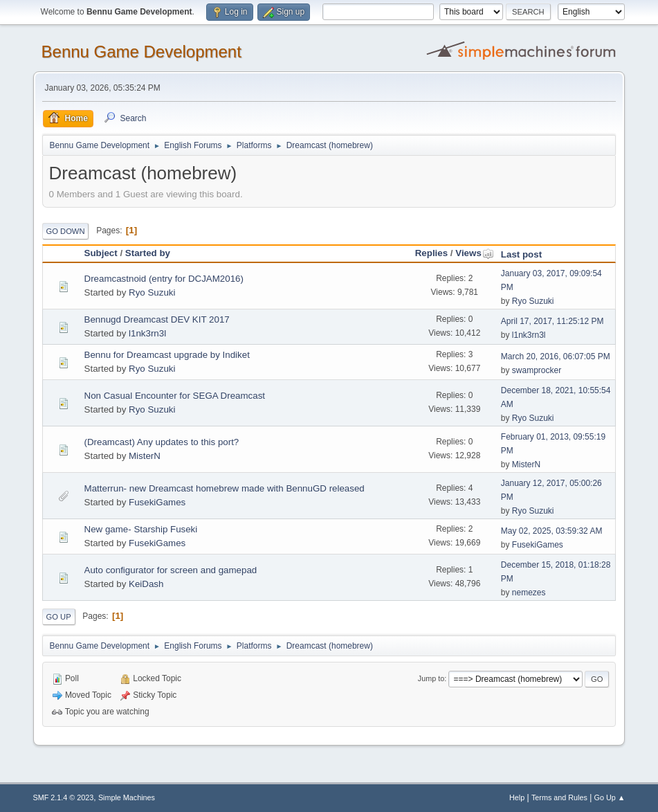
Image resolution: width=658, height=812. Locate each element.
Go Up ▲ (610, 797)
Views (475, 253)
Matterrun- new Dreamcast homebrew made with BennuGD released (225, 488)
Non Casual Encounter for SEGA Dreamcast (175, 396)
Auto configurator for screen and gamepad (171, 570)
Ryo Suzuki (152, 292)
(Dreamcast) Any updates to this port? (162, 442)
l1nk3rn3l (147, 333)
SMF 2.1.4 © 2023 (64, 797)
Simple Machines (127, 797)
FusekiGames (157, 502)
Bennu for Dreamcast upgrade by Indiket (167, 355)
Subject (101, 253)
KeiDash (146, 584)
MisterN (145, 456)
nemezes (529, 593)
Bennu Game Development (141, 52)
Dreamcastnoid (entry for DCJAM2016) (164, 279)
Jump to (431, 678)
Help (517, 797)
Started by (148, 253)
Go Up (59, 617)
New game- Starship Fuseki (141, 529)
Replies (431, 253)
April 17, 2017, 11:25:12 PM (552, 321)
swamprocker (537, 370)
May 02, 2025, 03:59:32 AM (552, 531)
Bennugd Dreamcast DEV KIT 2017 (157, 319)
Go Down (66, 231)
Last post (521, 254)
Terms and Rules (559, 797)
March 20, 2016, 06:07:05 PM (556, 357)
